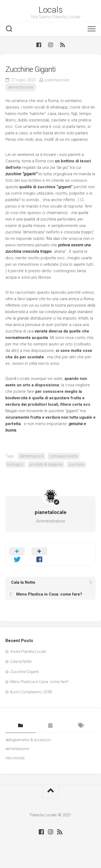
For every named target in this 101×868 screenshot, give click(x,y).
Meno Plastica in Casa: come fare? (39, 682)
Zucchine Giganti (25, 672)
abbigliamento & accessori (28, 740)
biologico (15, 464)
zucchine (76, 464)
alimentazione (21, 87)
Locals (50, 10)
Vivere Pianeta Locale (28, 652)
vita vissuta (15, 758)
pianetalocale (57, 80)
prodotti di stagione (46, 464)
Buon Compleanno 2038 (31, 692)
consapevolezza (64, 456)
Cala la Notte (21, 661)
